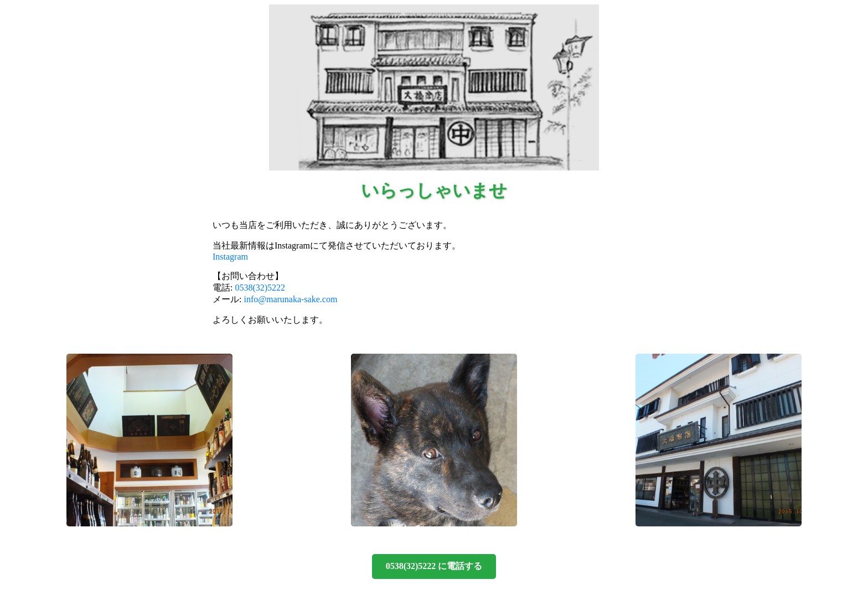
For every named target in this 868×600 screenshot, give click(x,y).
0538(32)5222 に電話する (434, 566)
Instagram (230, 257)
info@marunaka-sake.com (290, 299)
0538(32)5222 (260, 288)
